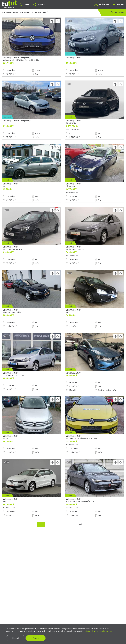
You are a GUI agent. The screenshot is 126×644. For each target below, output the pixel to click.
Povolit (36, 638)
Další (81, 524)
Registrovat (102, 4)
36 (65, 524)
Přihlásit (118, 4)
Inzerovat (40, 4)
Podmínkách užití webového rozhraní (98, 631)
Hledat (25, 4)
